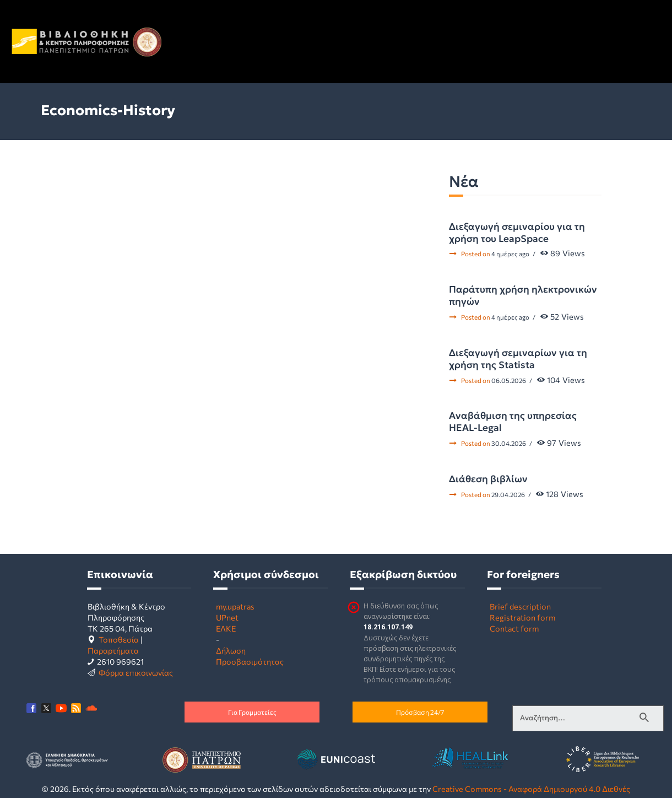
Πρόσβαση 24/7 (420, 712)
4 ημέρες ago (510, 254)
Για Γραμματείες (252, 712)
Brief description (520, 606)
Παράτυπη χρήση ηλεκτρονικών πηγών (523, 295)
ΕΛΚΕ (226, 628)
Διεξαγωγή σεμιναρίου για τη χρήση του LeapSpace (517, 233)
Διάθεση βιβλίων (488, 479)
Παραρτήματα (113, 650)
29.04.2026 (508, 494)
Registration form (522, 617)
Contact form (514, 628)
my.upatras (235, 606)
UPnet (227, 617)
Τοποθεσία (119, 639)
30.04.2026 (509, 443)
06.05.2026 (509, 380)
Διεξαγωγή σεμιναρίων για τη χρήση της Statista (518, 359)
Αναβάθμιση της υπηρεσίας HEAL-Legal (513, 422)
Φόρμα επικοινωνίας (136, 672)
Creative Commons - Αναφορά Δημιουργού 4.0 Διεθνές (531, 789)
